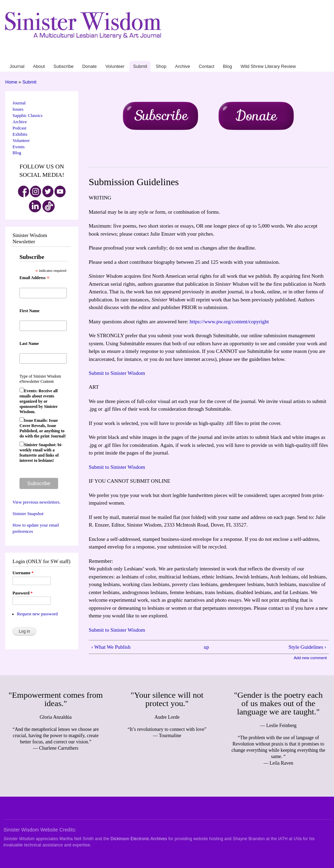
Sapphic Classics (27, 116)
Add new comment (310, 658)
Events (19, 147)
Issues (18, 109)
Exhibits (20, 134)
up (206, 647)
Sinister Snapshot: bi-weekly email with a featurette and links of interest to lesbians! (41, 453)
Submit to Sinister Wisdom (117, 373)
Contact (262, 55)
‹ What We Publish (111, 647)
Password (23, 593)
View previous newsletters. (37, 502)
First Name (30, 311)
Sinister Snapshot (28, 514)
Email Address (35, 278)
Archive (248, 55)
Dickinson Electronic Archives (139, 839)
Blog (273, 55)
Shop (236, 55)
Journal (151, 55)
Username (23, 573)
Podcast (19, 128)
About (163, 55)
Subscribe (178, 55)
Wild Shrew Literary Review (303, 55)
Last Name (29, 344)
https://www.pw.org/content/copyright (229, 322)
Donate (194, 55)
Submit (225, 55)
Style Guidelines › (307, 647)
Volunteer (210, 55)
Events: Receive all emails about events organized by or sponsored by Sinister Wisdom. (39, 401)
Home (11, 82)
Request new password (37, 614)
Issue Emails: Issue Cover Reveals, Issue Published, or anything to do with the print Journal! (43, 428)
